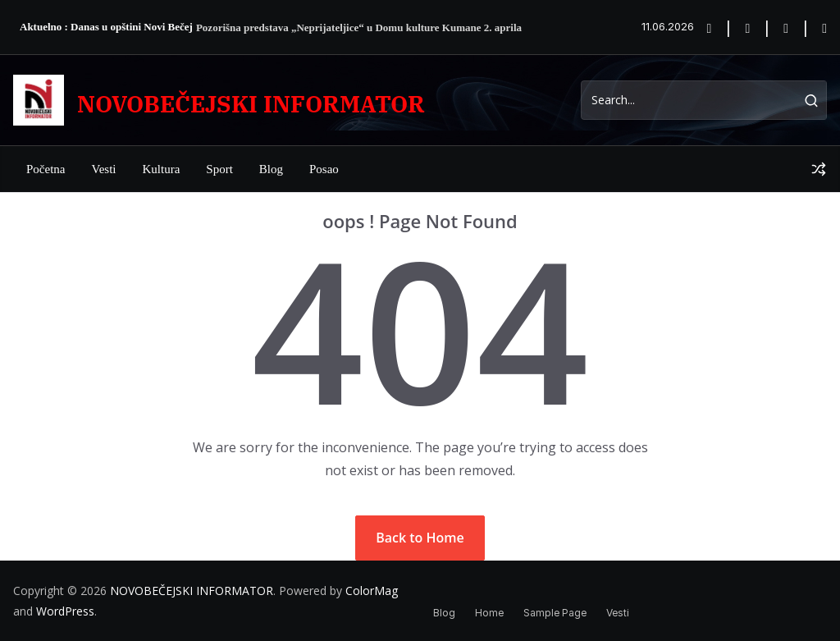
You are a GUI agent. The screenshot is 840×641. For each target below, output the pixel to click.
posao (324, 169)
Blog (271, 169)
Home (489, 613)
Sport (219, 169)
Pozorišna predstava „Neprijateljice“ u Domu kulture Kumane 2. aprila (359, 27)
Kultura (161, 169)
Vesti (103, 169)
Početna (46, 169)
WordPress (65, 611)
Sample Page (555, 613)
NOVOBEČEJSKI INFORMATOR (251, 104)
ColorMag (372, 591)
